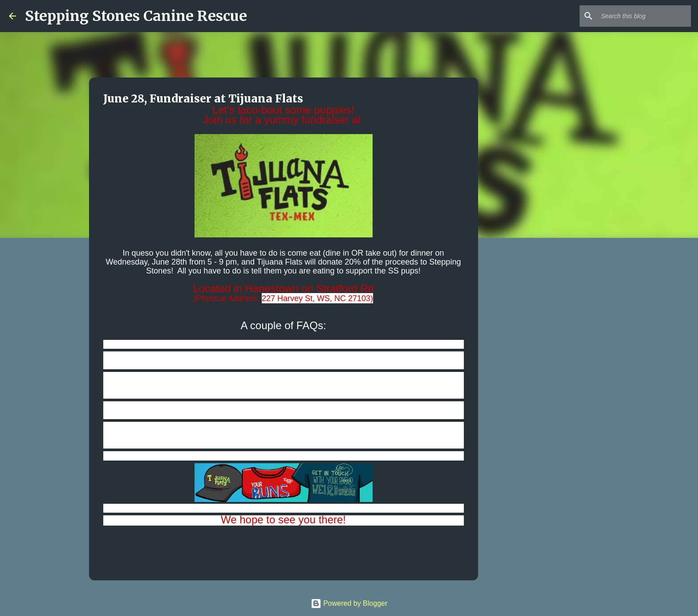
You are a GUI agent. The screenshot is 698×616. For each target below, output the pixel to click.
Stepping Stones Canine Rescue (136, 16)
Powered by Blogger (349, 603)
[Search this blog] (644, 16)
